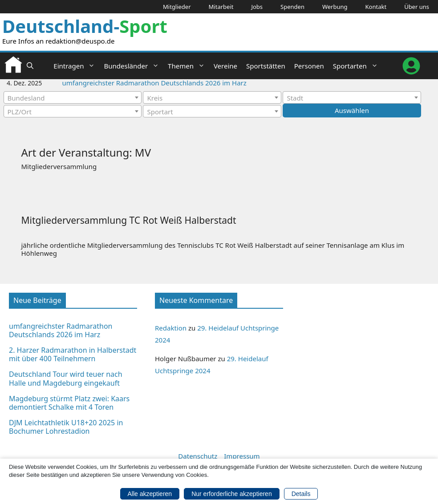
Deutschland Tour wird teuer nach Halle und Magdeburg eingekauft (66, 378)
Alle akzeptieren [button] (150, 493)
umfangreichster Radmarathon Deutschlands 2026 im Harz (154, 83)
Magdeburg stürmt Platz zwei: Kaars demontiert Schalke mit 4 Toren (69, 403)
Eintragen (76, 66)
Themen (189, 66)
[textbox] (73, 98)
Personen (309, 66)
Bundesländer (134, 66)
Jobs (257, 7)
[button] (30, 66)
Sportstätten (266, 66)
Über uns (417, 7)
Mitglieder (177, 7)
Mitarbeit (221, 7)
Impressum (242, 456)
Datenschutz (198, 456)
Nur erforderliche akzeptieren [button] (232, 493)
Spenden (292, 7)
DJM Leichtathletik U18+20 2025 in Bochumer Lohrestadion (66, 427)
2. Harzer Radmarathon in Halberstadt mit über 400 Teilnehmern (73, 354)
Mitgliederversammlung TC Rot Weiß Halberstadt (129, 220)
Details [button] (301, 493)
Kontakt (376, 7)
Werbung (335, 7)
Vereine (225, 66)
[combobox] (73, 97)
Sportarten (358, 66)
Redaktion (171, 328)
